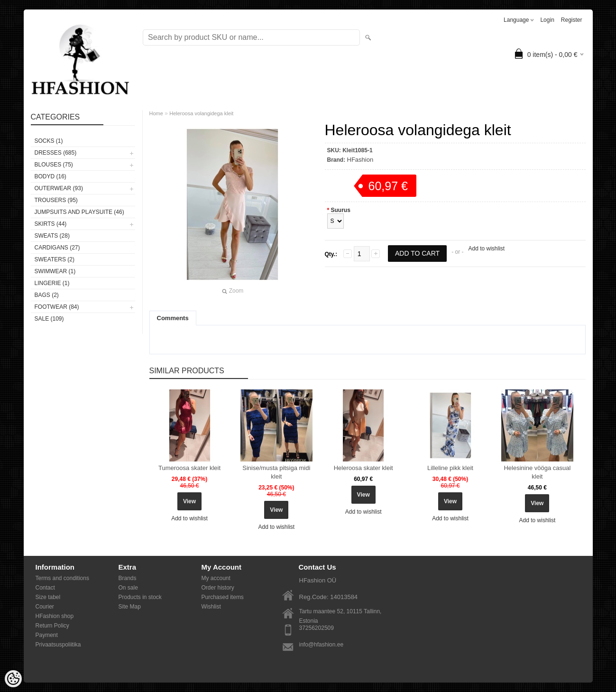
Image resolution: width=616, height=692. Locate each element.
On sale (128, 588)
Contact (45, 588)
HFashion (360, 160)
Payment (47, 635)
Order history (218, 588)
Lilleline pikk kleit (450, 468)
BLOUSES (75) (54, 165)
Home (156, 113)
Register (572, 20)
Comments (173, 318)
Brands (128, 578)
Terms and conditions (62, 578)
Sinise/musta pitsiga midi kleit (276, 472)
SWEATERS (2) (55, 259)
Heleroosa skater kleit (363, 468)
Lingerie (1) (52, 283)
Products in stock (140, 597)
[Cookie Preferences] (13, 679)
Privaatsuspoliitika (58, 645)
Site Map (130, 607)
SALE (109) (49, 319)
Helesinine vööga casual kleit (537, 472)
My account (216, 578)
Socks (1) (49, 141)
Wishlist (211, 607)
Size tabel (48, 597)
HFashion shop (55, 616)
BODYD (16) (51, 176)
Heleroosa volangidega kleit (201, 113)
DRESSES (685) (56, 153)
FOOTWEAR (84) (57, 307)
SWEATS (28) (52, 236)
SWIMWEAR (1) (55, 271)
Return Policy (52, 626)
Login (547, 20)
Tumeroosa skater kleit (189, 468)
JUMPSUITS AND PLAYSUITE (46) (79, 212)
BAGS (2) (47, 295)
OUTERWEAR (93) (59, 188)
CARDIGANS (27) (57, 248)
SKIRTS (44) (51, 224)
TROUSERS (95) (56, 200)
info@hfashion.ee (322, 645)
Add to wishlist (486, 249)
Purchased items (223, 597)
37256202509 (317, 628)
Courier (45, 607)
